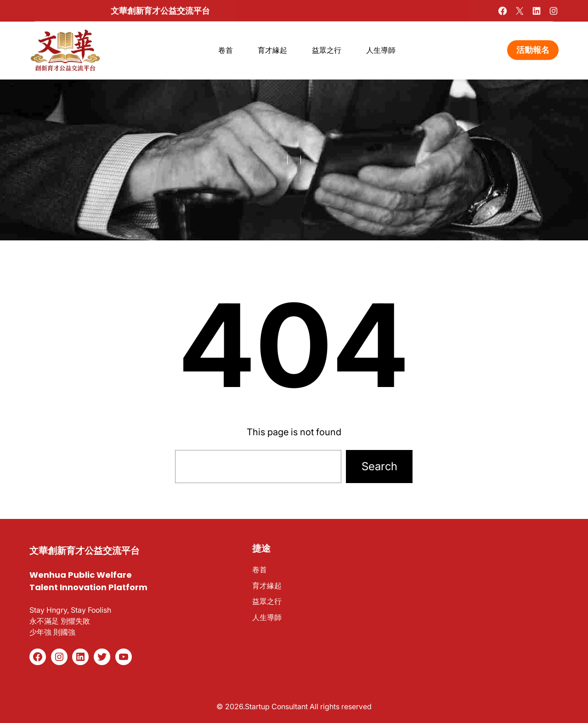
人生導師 (267, 617)
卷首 (260, 569)
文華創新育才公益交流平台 (160, 10)
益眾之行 (267, 601)
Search (379, 466)
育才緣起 (267, 586)
